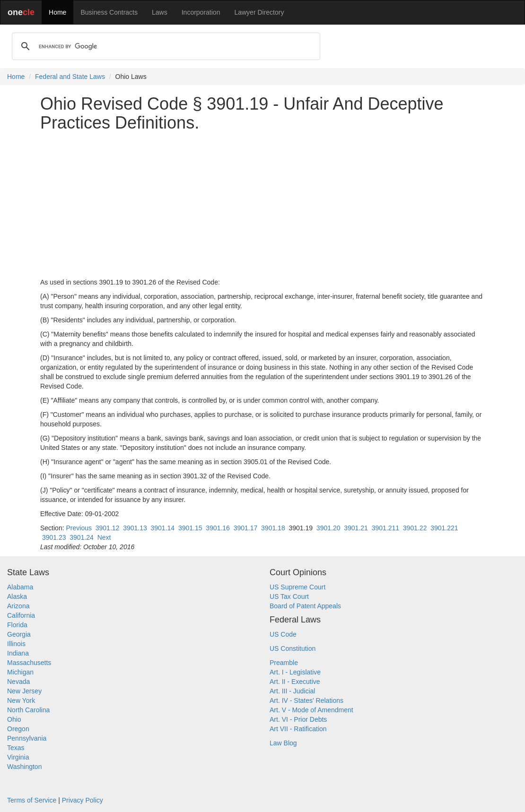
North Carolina (28, 710)
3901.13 (135, 528)
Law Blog (283, 743)
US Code (283, 634)
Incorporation (201, 12)
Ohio (14, 719)
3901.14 (163, 528)
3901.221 (444, 528)
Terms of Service (32, 800)
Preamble (284, 663)
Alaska (17, 596)
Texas (16, 748)
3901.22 (415, 528)
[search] (165, 46)
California (21, 615)
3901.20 (328, 528)
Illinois (16, 644)
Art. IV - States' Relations (306, 700)
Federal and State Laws (70, 77)
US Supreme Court (297, 587)
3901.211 (385, 528)
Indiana (18, 653)
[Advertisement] (262, 205)
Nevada (18, 682)
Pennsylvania (27, 738)
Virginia (18, 757)
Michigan (20, 672)
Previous (79, 528)
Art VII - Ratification (298, 729)
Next (104, 537)
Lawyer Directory (259, 12)
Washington (24, 767)
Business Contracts (109, 12)
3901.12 (108, 528)
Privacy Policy (83, 800)
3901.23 (54, 537)
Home (57, 12)
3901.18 (273, 528)
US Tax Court (289, 596)
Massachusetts (29, 663)
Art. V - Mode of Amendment (311, 710)
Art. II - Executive (295, 682)
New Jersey (24, 691)
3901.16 (218, 528)
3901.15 (190, 528)
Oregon (18, 729)
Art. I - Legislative (295, 672)
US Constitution (293, 648)
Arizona (18, 606)
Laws (160, 12)
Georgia (19, 634)
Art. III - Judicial (292, 691)
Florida (17, 625)
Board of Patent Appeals (305, 606)
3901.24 (82, 537)
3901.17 (246, 528)
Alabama (20, 587)
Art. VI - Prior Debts (298, 719)
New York (21, 700)
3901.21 (356, 528)
